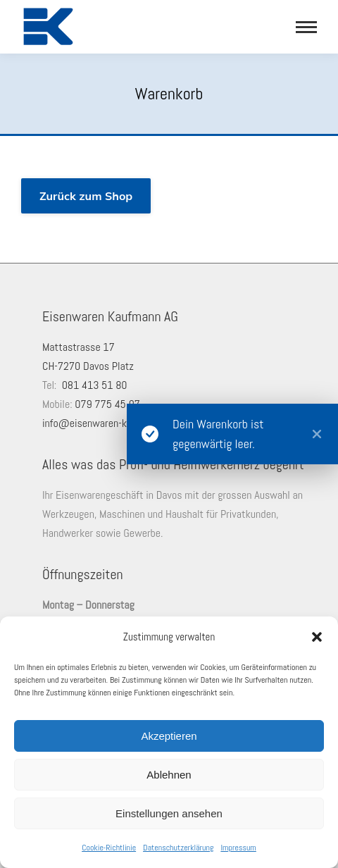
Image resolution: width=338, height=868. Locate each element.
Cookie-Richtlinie (109, 848)
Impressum (238, 848)
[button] (317, 637)
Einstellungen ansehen (169, 813)
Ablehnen (169, 775)
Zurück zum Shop (86, 196)
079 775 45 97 (107, 404)
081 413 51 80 (95, 385)
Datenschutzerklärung (178, 848)
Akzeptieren (169, 736)
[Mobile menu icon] (306, 27)
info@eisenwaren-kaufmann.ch (109, 423)
